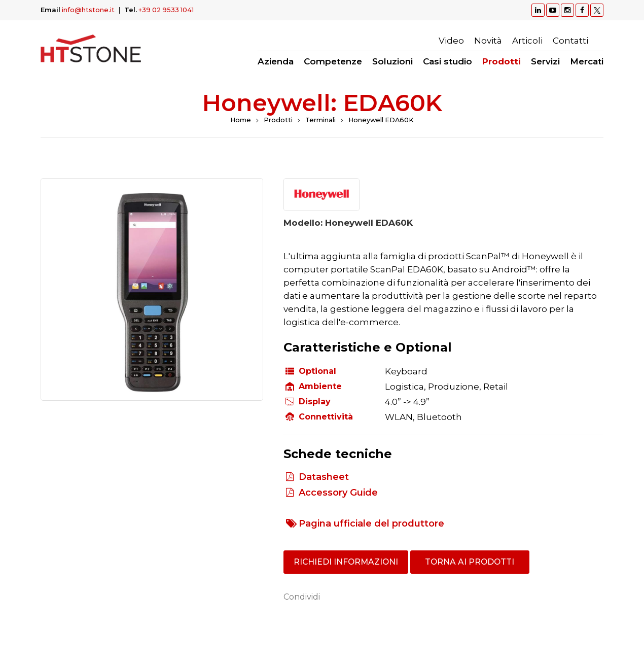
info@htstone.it (88, 10)
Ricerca (598, 41)
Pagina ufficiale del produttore (371, 524)
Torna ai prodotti (473, 562)
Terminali (320, 120)
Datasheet (324, 477)
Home (239, 120)
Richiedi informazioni (347, 562)
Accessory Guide (338, 493)
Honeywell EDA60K (382, 120)
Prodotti (277, 120)
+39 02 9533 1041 (167, 10)
